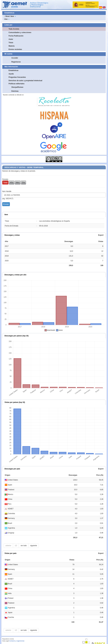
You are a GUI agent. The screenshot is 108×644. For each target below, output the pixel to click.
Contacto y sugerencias (17, 641)
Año (12, 183)
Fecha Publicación (16, 36)
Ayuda (11, 74)
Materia (12, 46)
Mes (18, 183)
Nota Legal (5, 641)
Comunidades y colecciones (20, 32)
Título (11, 43)
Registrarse (16, 62)
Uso (7, 19)
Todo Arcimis (14, 29)
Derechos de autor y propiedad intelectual (25, 81)
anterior (8, 546)
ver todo (24, 546)
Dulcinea (15, 91)
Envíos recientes (15, 49)
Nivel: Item (10, 16)
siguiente (34, 546)
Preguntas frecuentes (17, 77)
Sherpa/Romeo (17, 87)
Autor (11, 39)
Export (101, 235)
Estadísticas (13, 70)
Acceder (15, 58)
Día (23, 183)
